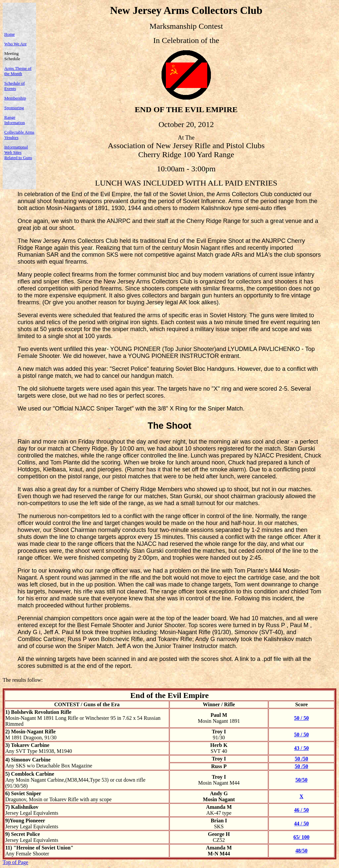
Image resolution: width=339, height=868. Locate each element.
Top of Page (15, 862)
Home (10, 34)
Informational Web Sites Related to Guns (18, 152)
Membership (15, 98)
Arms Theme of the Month (18, 71)
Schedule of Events (15, 86)
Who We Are (15, 44)
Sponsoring (14, 108)
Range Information (15, 120)
